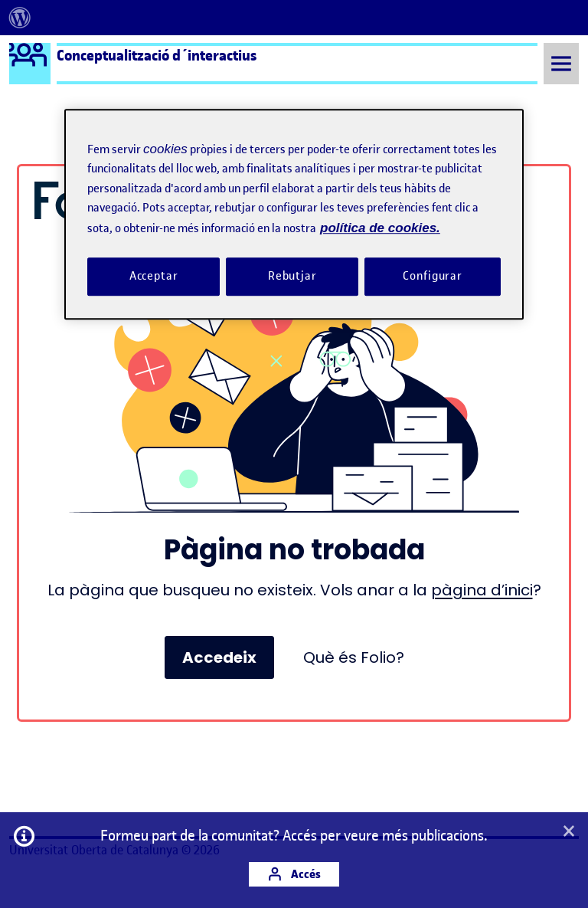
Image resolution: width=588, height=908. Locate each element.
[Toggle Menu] (561, 63)
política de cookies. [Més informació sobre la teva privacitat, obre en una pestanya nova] (380, 228)
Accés (294, 874)
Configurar (433, 276)
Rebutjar (292, 276)
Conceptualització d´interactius (157, 55)
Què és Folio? (354, 657)
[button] (569, 832)
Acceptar (154, 276)
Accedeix (219, 657)
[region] (294, 214)
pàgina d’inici (482, 590)
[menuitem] (20, 18)
